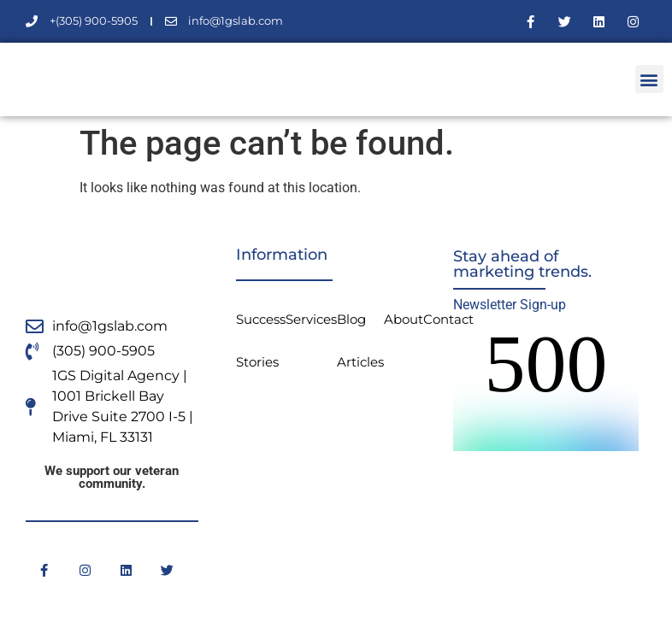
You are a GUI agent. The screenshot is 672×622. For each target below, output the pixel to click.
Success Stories (261, 340)
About (404, 319)
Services (311, 319)
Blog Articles (360, 340)
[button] (649, 79)
